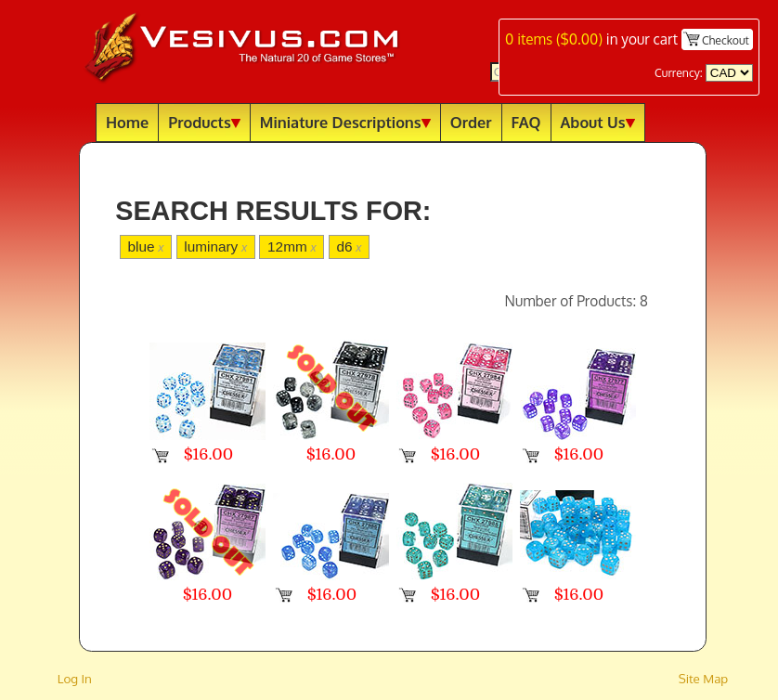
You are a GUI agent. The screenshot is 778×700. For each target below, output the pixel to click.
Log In (75, 678)
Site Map (704, 678)
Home (127, 122)
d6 (349, 246)
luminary (215, 246)
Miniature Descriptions (345, 122)
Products (204, 122)
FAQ (526, 122)
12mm (292, 246)
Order (471, 122)
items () (554, 39)
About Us (598, 122)
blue (145, 246)
